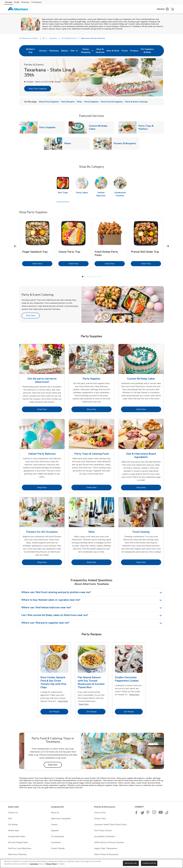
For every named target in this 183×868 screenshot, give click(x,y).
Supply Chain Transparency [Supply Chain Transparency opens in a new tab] (106, 848)
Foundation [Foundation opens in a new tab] (56, 842)
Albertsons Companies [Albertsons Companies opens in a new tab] (61, 819)
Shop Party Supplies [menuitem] (49, 102)
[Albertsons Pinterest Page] (148, 814)
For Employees (58, 836)
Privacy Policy (51, 864)
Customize (34, 864)
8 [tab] (100, 277)
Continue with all (149, 863)
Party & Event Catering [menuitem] (136, 102)
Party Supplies (48, 127)
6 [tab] (95, 277)
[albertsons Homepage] (18, 9)
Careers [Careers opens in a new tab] (54, 825)
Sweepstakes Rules (17, 836)
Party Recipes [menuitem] (68, 102)
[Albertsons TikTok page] (167, 814)
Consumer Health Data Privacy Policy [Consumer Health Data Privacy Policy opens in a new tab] (110, 825)
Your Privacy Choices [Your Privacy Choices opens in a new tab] (103, 830)
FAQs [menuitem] (79, 102)
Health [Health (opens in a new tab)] (17, 2)
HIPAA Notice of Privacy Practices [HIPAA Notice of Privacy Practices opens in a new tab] (109, 842)
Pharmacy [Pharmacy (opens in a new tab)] (25, 2)
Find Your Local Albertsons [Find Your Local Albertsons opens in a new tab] (20, 848)
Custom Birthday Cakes (102, 127)
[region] (91, 863)
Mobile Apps (14, 830)
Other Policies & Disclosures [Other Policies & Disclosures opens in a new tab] (106, 854)
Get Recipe (59, 712)
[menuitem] (30, 51)
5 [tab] (93, 277)
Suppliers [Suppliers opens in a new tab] (55, 830)
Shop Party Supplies (38, 89)
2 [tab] (85, 277)
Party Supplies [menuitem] (91, 102)
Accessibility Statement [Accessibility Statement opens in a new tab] (105, 836)
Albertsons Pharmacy (17, 854)
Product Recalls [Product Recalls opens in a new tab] (58, 848)
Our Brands (13, 825)
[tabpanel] (37, 244)
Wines (69, 143)
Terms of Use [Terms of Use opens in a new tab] (100, 813)
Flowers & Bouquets (126, 143)
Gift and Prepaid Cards (18, 842)
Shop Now (33, 315)
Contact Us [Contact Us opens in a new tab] (13, 813)
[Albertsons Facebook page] (137, 814)
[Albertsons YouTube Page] (161, 814)
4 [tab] (90, 277)
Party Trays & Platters (151, 127)
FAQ (10, 819)
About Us (55, 813)
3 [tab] (88, 277)
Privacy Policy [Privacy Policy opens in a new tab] (100, 819)
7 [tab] (98, 277)
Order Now (42, 264)
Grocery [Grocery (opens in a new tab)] (9, 2)
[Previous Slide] (15, 246)
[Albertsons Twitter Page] (142, 814)
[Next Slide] (168, 246)
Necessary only (131, 863)
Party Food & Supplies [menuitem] (112, 102)
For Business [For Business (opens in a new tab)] (37, 2)
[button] (163, 9)
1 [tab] (83, 277)
